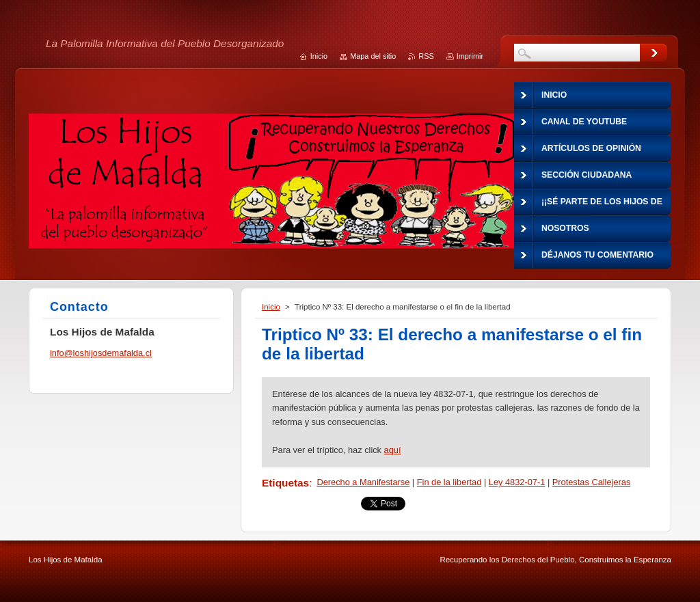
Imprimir (470, 56)
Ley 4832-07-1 (517, 482)
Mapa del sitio (373, 56)
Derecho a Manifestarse (363, 482)
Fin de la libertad (449, 482)
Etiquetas (285, 483)
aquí (393, 450)
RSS (426, 56)
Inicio (271, 307)
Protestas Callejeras (592, 482)
